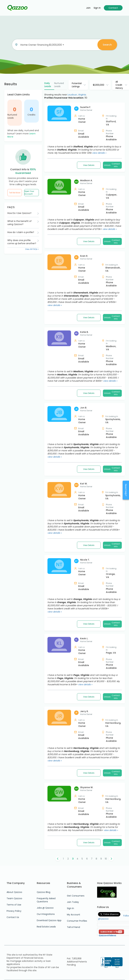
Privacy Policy (14, 911)
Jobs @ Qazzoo (45, 908)
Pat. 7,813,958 (74, 959)
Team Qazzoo (14, 898)
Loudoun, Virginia (77, 95)
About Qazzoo (14, 892)
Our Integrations (46, 914)
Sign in (97, 8)
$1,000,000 (99, 85)
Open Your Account (29, 193)
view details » (99, 153)
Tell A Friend (73, 927)
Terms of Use (14, 905)
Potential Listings (77, 85)
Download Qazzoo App (49, 920)
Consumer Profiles (77, 921)
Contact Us (13, 917)
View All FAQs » (32, 249)
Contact (113, 8)
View (89, 165)
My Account (74, 915)
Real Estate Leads (46, 927)
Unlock (112, 165)
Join (88, 8)
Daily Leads (48, 85)
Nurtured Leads (12, 116)
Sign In (70, 908)
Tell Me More (15, 193)
